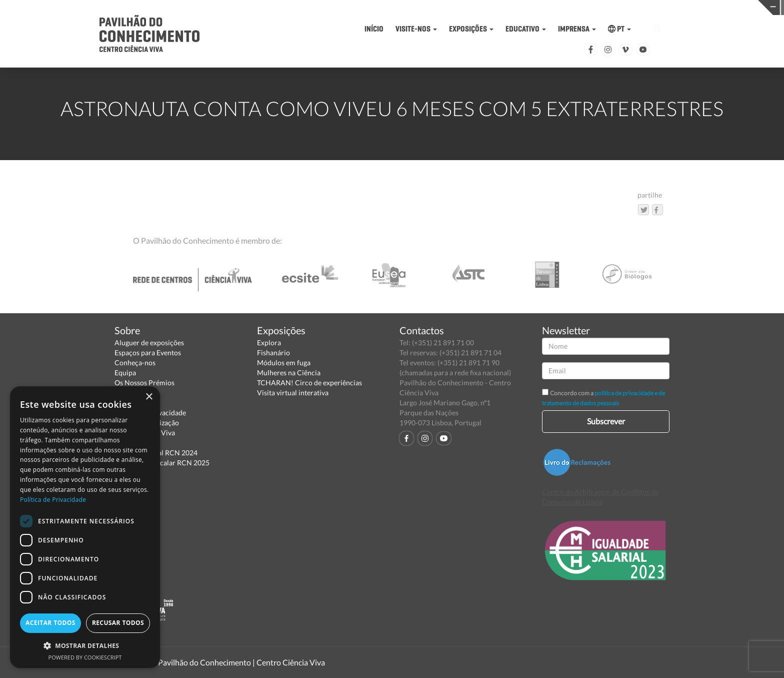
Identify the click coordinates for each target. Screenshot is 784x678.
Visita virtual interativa (293, 393)
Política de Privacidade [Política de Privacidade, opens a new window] (53, 500)
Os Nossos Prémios (144, 383)
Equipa (125, 373)
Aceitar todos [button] (50, 623)
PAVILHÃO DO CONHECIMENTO (366, 8)
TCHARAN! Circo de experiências (309, 383)
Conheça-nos (135, 363)
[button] (85, 645)
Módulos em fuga (284, 363)
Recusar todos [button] (118, 623)
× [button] (149, 397)
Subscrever (606, 421)
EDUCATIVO (526, 29)
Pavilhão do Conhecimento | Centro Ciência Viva (241, 662)
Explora (269, 343)
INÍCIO (374, 29)
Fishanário (273, 353)
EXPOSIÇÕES (471, 29)
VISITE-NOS (416, 29)
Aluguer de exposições (149, 343)
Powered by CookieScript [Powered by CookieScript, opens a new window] (85, 657)
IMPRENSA (577, 29)
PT (619, 29)
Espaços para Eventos (148, 353)
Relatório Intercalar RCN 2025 (162, 463)
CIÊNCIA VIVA (536, 7)
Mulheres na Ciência (289, 373)
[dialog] (85, 527)
